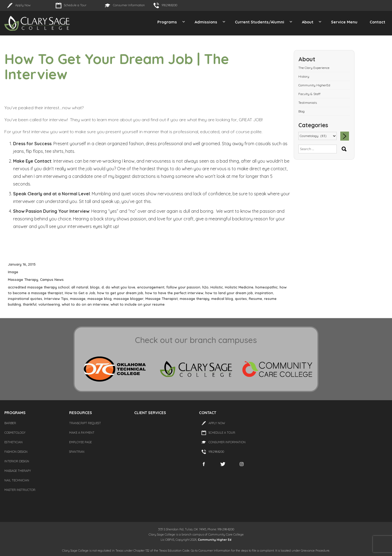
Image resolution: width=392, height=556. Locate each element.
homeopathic (267, 287)
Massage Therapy (23, 279)
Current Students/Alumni (260, 22)
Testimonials (308, 103)
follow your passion (183, 287)
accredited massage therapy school (39, 287)
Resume (255, 299)
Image (13, 272)
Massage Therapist (162, 299)
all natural (80, 287)
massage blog (99, 299)
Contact (377, 22)
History (304, 76)
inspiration (264, 293)
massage (78, 299)
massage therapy (195, 299)
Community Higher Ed (215, 540)
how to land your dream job (229, 293)
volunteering (49, 304)
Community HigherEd (314, 85)
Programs (167, 22)
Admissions (206, 22)
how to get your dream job (120, 293)
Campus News (52, 279)
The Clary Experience (314, 68)
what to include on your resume (138, 304)
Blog (301, 111)
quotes (241, 299)
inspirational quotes (25, 299)
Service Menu (344, 22)
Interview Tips (56, 299)
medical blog (222, 299)
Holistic (217, 287)
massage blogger (128, 299)
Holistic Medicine (239, 287)
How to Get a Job (80, 293)
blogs (95, 287)
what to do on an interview (85, 304)
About (308, 22)
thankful (30, 304)
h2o (205, 287)
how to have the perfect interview (174, 293)
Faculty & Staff (309, 94)
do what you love (120, 287)
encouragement (151, 287)
